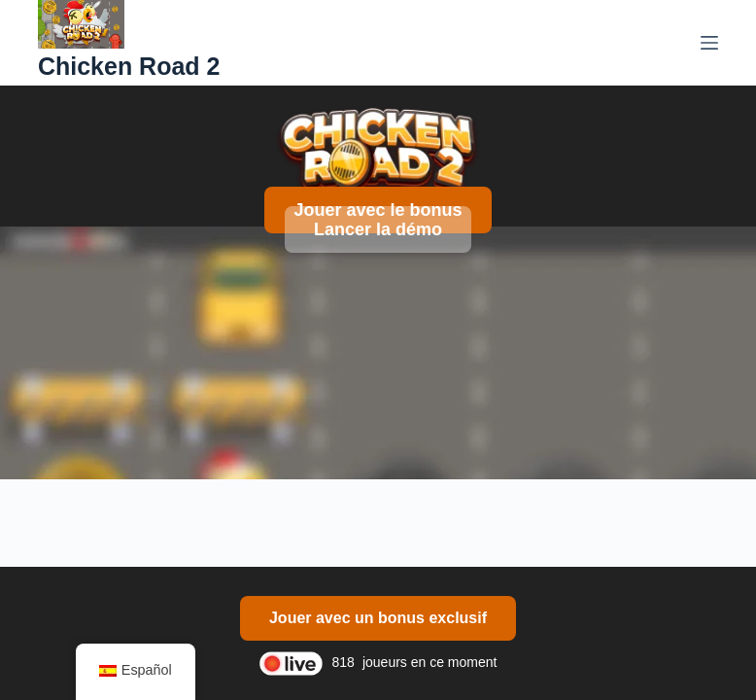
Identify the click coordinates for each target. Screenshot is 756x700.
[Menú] (709, 43)
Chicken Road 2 (129, 66)
